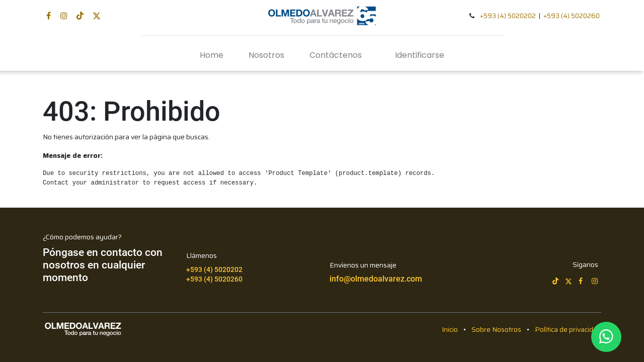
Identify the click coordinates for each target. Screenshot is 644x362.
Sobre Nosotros (496, 329)
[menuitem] (212, 55)
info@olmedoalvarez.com (376, 279)
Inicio (450, 329)
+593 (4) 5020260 (572, 16)
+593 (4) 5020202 (508, 16)
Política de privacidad (568, 329)
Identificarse (420, 55)
